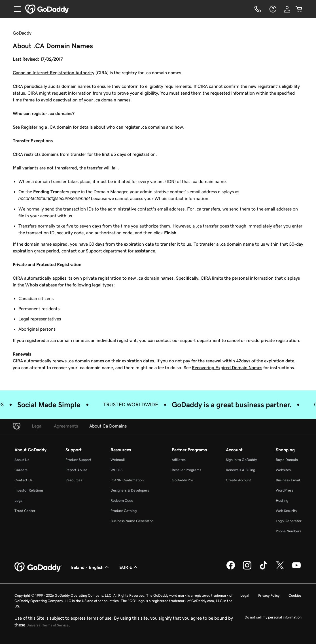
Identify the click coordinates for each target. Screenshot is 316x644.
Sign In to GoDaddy (241, 460)
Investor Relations (29, 490)
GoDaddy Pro (182, 480)
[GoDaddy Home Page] (38, 567)
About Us (22, 460)
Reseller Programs (186, 470)
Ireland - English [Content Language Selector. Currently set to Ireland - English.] (90, 567)
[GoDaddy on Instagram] (247, 569)
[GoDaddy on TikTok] (264, 569)
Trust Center (25, 511)
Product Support (79, 460)
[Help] (272, 9)
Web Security (286, 511)
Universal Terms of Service (47, 625)
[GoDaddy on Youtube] (296, 569)
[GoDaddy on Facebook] (231, 569)
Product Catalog (124, 511)
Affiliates (179, 460)
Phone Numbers (289, 531)
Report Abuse (76, 470)
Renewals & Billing (240, 470)
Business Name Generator (132, 521)
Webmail (118, 460)
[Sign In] (287, 9)
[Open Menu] (15, 9)
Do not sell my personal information (273, 617)
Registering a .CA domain (46, 127)
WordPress (285, 490)
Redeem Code (122, 500)
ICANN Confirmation (127, 480)
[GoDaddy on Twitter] (280, 569)
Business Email (288, 480)
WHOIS (116, 470)
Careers (21, 470)
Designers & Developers (130, 490)
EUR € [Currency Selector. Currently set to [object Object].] (129, 567)
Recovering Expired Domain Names (227, 367)
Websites (283, 470)
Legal (19, 500)
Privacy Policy (269, 595)
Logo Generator (289, 521)
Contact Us (24, 480)
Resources (74, 480)
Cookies (295, 595)
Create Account (238, 480)
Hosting (282, 500)
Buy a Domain (287, 460)
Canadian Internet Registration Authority (54, 73)
